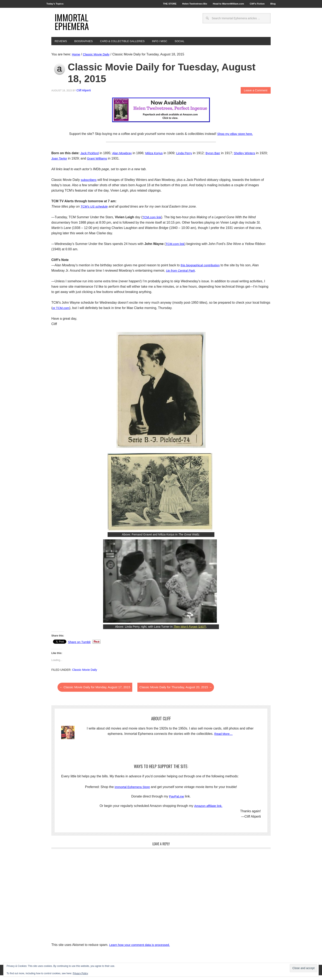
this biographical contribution (201, 270)
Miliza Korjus (157, 158)
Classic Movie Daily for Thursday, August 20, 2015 (183, 692)
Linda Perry (188, 158)
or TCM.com (61, 313)
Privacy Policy (80, 973)
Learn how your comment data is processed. (142, 949)
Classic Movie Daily (85, 674)
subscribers (89, 184)
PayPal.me (177, 801)
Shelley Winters (251, 158)
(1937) (190, 631)
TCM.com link (152, 222)
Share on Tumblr (80, 647)
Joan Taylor (69, 163)
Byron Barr (218, 158)
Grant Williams (108, 163)
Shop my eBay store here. (235, 138)
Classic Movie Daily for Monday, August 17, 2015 (97, 692)
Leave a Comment (256, 95)
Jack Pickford (90, 158)
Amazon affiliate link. (208, 811)
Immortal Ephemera (74, 24)
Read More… (224, 738)
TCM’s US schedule (95, 211)
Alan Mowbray (124, 158)
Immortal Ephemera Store (132, 792)
